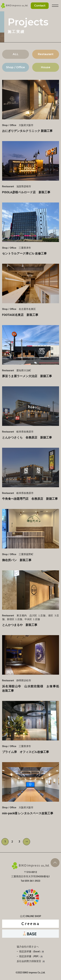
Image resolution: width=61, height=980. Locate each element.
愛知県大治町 (31, 351)
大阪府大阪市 (31, 106)
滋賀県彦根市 (31, 167)
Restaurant (46, 54)
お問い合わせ (40, 6)
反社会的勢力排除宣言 (29, 961)
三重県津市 (31, 229)
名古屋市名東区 (31, 290)
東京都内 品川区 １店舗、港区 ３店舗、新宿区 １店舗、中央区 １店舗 (31, 599)
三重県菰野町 (31, 535)
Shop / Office (15, 67)
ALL (16, 54)
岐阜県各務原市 (31, 413)
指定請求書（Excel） (31, 951)
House (46, 67)
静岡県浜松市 (31, 664)
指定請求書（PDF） (30, 956)
